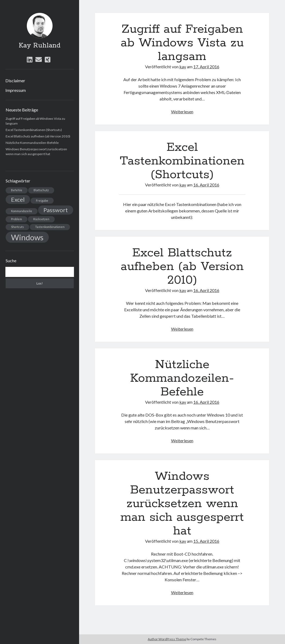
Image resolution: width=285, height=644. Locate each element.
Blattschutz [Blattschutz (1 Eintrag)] (41, 190)
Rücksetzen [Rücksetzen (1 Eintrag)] (41, 219)
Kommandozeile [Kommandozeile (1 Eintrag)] (22, 211)
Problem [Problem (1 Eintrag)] (16, 219)
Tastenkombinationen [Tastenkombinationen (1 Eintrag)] (50, 227)
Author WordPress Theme (167, 639)
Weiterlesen (182, 112)
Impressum (16, 90)
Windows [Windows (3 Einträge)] (27, 237)
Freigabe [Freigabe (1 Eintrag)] (42, 201)
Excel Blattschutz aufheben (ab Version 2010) (38, 136)
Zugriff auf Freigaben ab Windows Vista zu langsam (182, 43)
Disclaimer (15, 80)
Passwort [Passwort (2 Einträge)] (56, 210)
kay (183, 67)
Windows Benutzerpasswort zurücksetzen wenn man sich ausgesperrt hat (182, 504)
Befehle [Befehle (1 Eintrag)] (17, 190)
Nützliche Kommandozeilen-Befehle (32, 143)
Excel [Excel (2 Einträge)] (18, 199)
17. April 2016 (206, 67)
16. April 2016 (206, 185)
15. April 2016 (206, 541)
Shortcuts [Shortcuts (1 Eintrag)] (17, 227)
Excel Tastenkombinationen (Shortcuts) (34, 130)
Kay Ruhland (40, 46)
